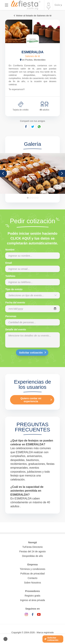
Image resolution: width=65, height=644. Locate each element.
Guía (57, 5)
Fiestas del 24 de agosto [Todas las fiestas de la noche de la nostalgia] (32, 551)
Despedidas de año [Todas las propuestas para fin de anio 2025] (32, 556)
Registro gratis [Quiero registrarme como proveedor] (32, 596)
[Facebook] (33, 614)
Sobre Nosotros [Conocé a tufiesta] (32, 583)
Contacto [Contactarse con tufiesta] (32, 578)
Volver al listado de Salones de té (34, 16)
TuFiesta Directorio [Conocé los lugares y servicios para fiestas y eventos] (33, 547)
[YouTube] (39, 614)
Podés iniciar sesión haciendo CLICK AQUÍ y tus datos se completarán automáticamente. (32, 238)
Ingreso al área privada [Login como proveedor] (32, 600)
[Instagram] (26, 614)
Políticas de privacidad (32, 574)
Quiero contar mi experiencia (31, 400)
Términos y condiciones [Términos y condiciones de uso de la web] (32, 569)
